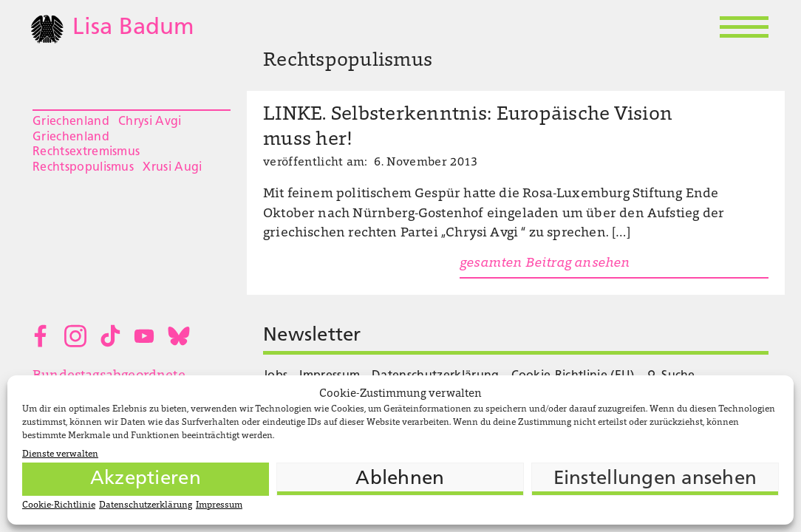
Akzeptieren (146, 479)
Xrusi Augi (172, 168)
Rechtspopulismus (83, 168)
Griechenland (71, 122)
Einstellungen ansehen (655, 479)
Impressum (219, 505)
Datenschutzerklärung (146, 505)
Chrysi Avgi (150, 122)
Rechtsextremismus (86, 152)
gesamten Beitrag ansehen (545, 264)
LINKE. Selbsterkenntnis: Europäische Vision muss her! (468, 128)
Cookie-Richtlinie (59, 505)
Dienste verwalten (60, 454)
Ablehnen (400, 479)
